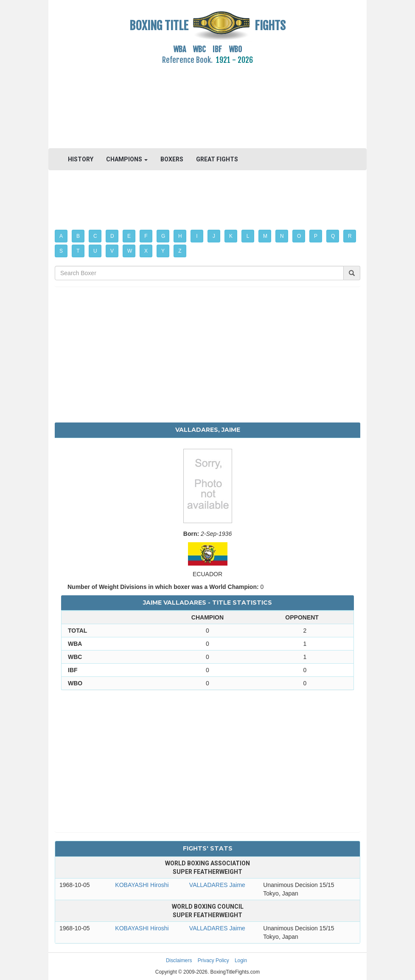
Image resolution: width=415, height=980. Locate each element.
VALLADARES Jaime (217, 885)
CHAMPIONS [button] (127, 159)
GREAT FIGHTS (217, 159)
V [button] (112, 251)
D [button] (112, 236)
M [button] (265, 236)
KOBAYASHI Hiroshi (142, 885)
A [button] (61, 236)
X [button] (146, 251)
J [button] (214, 236)
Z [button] (180, 251)
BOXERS (172, 159)
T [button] (78, 251)
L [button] (248, 236)
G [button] (163, 236)
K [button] (231, 236)
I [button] (197, 236)
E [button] (129, 236)
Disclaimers (179, 960)
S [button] (61, 251)
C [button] (95, 236)
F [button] (146, 236)
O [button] (299, 236)
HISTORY (81, 159)
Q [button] (333, 236)
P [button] (316, 236)
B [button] (78, 236)
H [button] (180, 236)
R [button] (350, 236)
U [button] (95, 251)
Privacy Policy (213, 960)
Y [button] (163, 251)
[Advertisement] (207, 101)
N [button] (282, 236)
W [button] (130, 251)
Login (241, 960)
